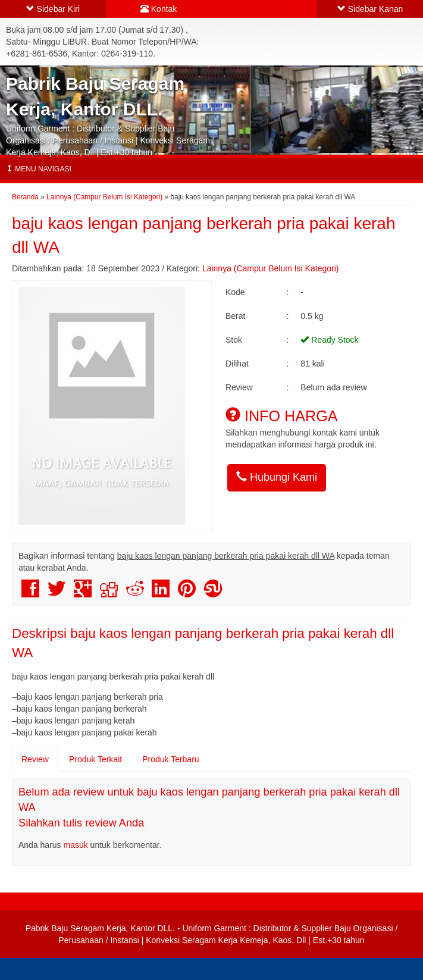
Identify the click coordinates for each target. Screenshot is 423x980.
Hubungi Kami (277, 477)
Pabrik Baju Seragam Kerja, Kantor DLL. (100, 928)
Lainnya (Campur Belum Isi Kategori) (104, 197)
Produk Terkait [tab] (95, 759)
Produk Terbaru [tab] (170, 759)
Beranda (25, 197)
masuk (76, 845)
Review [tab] (35, 759)
